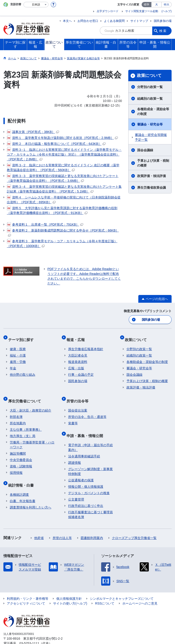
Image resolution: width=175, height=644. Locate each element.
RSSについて (105, 591)
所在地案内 (18, 415)
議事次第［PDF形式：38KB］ (33, 132)
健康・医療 (18, 344)
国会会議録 (145, 150)
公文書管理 (76, 487)
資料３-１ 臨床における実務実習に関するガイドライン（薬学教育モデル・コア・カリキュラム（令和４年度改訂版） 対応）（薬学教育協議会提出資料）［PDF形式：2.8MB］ (64, 154)
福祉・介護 (18, 351)
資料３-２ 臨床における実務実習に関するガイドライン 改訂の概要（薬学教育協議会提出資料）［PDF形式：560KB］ (63, 167)
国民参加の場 (163, 21)
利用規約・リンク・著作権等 (28, 587)
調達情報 (75, 451)
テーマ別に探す (23, 337)
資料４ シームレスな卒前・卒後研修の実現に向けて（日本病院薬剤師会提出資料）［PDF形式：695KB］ (64, 199)
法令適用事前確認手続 (84, 444)
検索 (163, 31)
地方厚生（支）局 (23, 428)
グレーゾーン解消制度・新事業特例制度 (90, 459)
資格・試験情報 (21, 458)
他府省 (39, 526)
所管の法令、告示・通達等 (87, 408)
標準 (147, 5)
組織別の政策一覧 (150, 99)
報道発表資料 (78, 357)
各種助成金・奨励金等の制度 (153, 111)
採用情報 (16, 464)
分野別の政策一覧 (150, 87)
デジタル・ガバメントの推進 (89, 481)
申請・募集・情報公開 (86, 425)
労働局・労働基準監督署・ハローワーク (32, 436)
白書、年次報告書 (23, 489)
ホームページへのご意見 (140, 591)
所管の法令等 (79, 394)
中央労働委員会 (21, 451)
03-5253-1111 (29, 631)
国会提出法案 (78, 402)
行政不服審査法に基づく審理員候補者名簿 (90, 502)
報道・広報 (77, 337)
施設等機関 (18, 445)
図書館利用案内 (92, 526)
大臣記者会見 (78, 351)
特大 (167, 5)
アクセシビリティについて (26, 591)
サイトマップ (139, 21)
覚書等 (73, 415)
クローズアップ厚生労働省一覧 (134, 526)
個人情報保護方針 (69, 587)
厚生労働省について (26, 394)
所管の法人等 (62, 526)
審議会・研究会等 (150, 124)
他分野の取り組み (23, 370)
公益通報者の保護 (81, 468)
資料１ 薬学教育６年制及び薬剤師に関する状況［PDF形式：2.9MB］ (62, 138)
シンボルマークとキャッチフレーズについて (122, 587)
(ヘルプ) (167, 11)
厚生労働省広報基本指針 (86, 344)
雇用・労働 (18, 357)
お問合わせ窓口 (88, 21)
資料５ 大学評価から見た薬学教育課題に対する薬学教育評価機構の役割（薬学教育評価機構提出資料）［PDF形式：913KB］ (62, 210)
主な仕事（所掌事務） (26, 421)
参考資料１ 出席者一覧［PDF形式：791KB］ (45, 224)
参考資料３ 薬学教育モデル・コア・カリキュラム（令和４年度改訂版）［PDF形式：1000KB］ (62, 243)
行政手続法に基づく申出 (86, 494)
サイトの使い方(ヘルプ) (70, 591)
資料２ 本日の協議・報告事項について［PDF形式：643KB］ (56, 144)
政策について (149, 76)
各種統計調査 (19, 482)
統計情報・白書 (23, 475)
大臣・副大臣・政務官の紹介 (31, 402)
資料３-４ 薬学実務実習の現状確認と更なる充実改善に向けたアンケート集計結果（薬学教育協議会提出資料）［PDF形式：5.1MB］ (64, 189)
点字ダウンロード (108, 11)
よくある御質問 (114, 21)
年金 (13, 364)
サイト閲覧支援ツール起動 (142, 11)
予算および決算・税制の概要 (153, 163)
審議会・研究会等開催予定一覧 (151, 137)
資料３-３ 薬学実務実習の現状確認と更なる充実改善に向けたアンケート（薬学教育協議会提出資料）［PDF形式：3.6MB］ (63, 178)
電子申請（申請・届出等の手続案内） (90, 435)
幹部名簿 (16, 408)
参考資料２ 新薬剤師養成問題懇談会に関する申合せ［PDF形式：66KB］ (63, 232)
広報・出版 (76, 364)
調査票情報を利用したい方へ (31, 495)
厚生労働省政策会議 (152, 188)
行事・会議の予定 (81, 370)
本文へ (67, 21)
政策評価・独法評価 (152, 176)
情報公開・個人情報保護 (86, 475)
